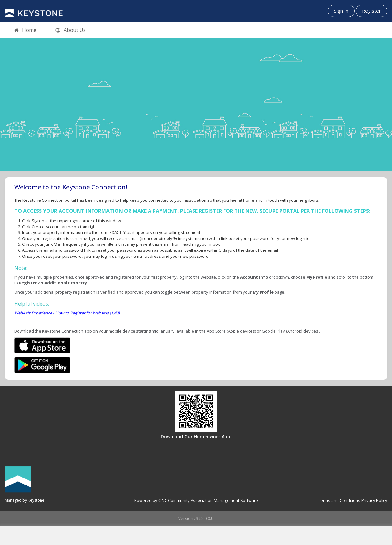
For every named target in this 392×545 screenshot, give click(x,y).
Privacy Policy (374, 500)
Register (371, 11)
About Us (71, 30)
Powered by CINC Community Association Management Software (196, 500)
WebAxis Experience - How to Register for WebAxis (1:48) (67, 313)
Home (25, 30)
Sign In (341, 11)
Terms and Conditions (339, 500)
